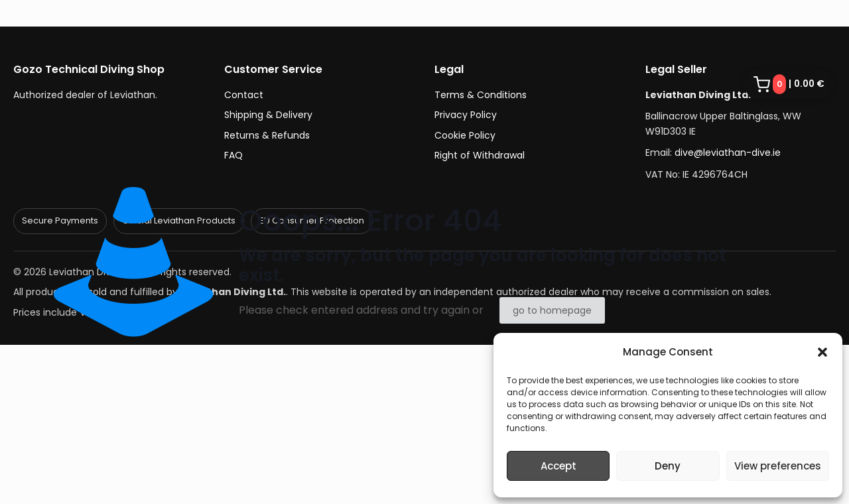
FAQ (233, 155)
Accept (558, 466)
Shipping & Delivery (268, 115)
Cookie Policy (465, 135)
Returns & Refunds (267, 135)
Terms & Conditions (481, 95)
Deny (668, 466)
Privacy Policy (466, 115)
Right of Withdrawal (480, 155)
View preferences (778, 466)
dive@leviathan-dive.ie (728, 153)
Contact (244, 95)
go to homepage (552, 310)
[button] (822, 352)
